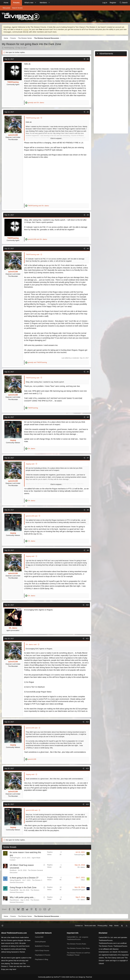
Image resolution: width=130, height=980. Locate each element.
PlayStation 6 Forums (43, 955)
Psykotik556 (14, 890)
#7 (88, 458)
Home (6, 3)
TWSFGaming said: (33, 118)
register (26, 29)
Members (43, 3)
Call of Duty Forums (42, 951)
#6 (88, 417)
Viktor (83, 880)
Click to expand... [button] (57, 138)
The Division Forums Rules (76, 944)
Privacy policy (103, 926)
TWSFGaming (9, 48)
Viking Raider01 (15, 880)
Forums (16, 3)
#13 (87, 768)
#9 (88, 550)
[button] (35, 3)
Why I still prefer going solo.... (23, 897)
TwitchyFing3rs (15, 858)
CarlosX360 (39, 937)
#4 (88, 249)
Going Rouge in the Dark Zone (23, 887)
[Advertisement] (111, 94)
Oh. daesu (81, 867)
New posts (6, 8)
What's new (29, 3)
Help (111, 926)
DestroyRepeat (40, 942)
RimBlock (13, 870)
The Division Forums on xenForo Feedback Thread (79, 954)
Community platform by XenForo (58, 977)
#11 (87, 639)
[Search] (123, 3)
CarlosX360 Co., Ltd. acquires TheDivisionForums (78, 938)
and (36, 103)
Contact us (79, 926)
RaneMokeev (14, 900)
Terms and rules (90, 926)
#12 (87, 722)
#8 (88, 510)
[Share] (84, 59)
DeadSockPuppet (79, 890)
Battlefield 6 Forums (42, 946)
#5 (88, 372)
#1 (88, 59)
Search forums (17, 8)
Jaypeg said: (30, 464)
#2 (88, 112)
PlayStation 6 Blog (41, 959)
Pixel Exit (89, 977)
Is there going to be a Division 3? (24, 878)
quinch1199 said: (32, 516)
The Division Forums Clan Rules (78, 948)
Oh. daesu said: (31, 644)
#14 (87, 804)
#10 (87, 605)
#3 (88, 215)
